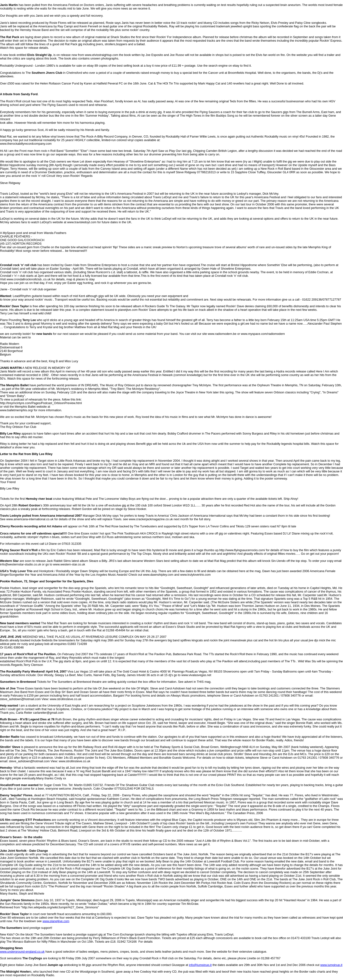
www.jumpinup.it (331, 965)
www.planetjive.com (56, 921)
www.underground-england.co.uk (22, 952)
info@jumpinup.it (200, 965)
